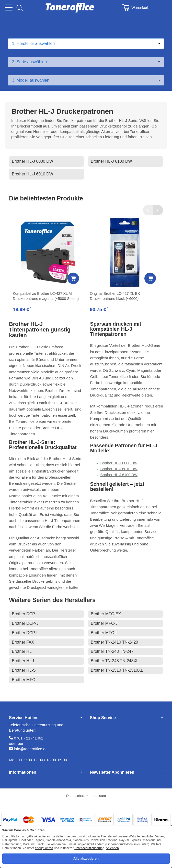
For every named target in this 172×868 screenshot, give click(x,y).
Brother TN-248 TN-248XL (115, 661)
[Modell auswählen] (86, 80)
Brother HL (22, 651)
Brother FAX (23, 642)
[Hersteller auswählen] (86, 44)
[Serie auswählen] (86, 62)
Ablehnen (112, 848)
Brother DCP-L (25, 633)
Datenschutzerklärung (89, 848)
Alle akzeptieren (86, 858)
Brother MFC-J (104, 623)
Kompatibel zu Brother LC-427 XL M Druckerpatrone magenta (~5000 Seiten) (46, 296)
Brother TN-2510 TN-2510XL (117, 670)
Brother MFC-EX (106, 614)
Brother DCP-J (25, 623)
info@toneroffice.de (31, 749)
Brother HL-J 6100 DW (111, 161)
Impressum (97, 796)
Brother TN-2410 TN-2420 (114, 642)
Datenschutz (76, 796)
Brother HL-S (24, 670)
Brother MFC (24, 680)
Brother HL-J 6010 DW (32, 174)
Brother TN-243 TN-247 (112, 651)
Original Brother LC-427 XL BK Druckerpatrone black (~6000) (115, 296)
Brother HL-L (24, 661)
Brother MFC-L (104, 633)
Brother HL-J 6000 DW (32, 161)
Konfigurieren (44, 848)
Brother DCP (23, 614)
